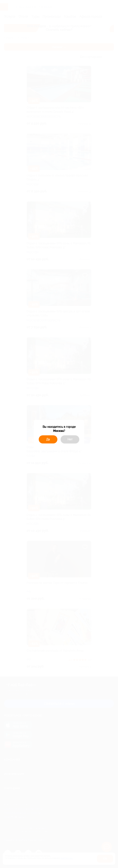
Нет (70, 439)
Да (48, 439)
